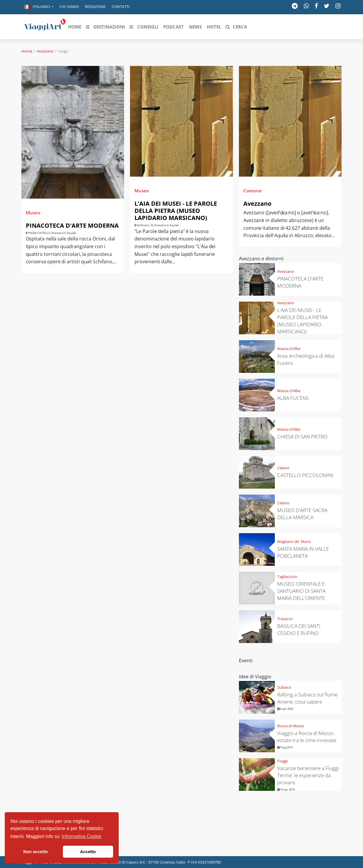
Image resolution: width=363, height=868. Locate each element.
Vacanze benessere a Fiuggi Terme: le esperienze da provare (308, 775)
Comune (253, 191)
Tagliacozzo (287, 576)
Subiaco (284, 687)
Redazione (95, 7)
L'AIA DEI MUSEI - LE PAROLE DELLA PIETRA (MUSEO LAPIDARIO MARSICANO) (176, 211)
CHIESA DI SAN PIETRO (302, 437)
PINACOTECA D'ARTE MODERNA (72, 225)
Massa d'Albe (289, 349)
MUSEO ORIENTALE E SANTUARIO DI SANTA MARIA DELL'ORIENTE (301, 591)
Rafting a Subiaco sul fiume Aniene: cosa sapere (307, 698)
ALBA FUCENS (293, 398)
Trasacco (285, 619)
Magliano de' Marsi (294, 541)
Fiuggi (282, 761)
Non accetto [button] (36, 852)
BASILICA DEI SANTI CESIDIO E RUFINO (299, 629)
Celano (283, 468)
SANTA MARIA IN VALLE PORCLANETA (303, 552)
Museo (33, 213)
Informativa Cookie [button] (81, 836)
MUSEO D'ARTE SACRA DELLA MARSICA (302, 514)
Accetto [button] (88, 852)
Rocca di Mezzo (291, 726)
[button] (39, 7)
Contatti (121, 7)
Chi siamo (69, 7)
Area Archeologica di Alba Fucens (306, 359)
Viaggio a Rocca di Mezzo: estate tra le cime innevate (307, 737)
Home (27, 51)
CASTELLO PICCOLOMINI (305, 475)
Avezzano (45, 51)
